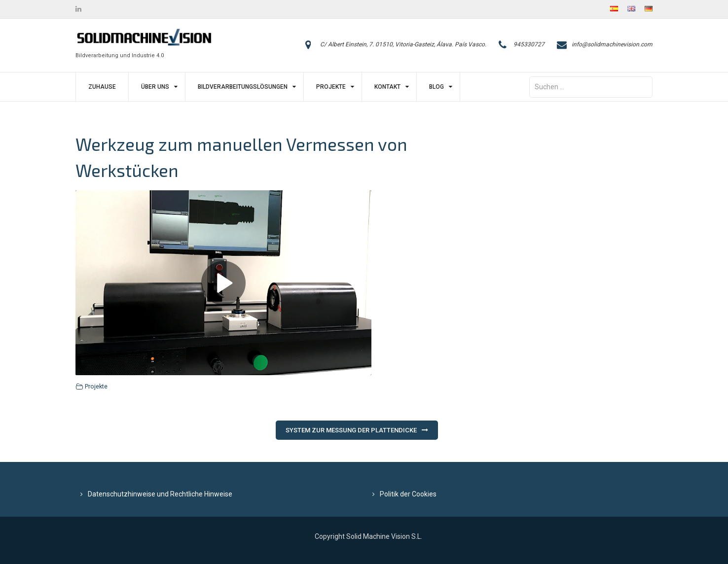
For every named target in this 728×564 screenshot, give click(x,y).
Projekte (331, 87)
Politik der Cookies (408, 494)
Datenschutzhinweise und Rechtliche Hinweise (160, 494)
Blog (437, 87)
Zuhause (102, 87)
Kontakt (387, 87)
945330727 (529, 44)
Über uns (155, 87)
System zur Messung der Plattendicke (351, 430)
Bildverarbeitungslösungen (243, 87)
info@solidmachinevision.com (612, 44)
